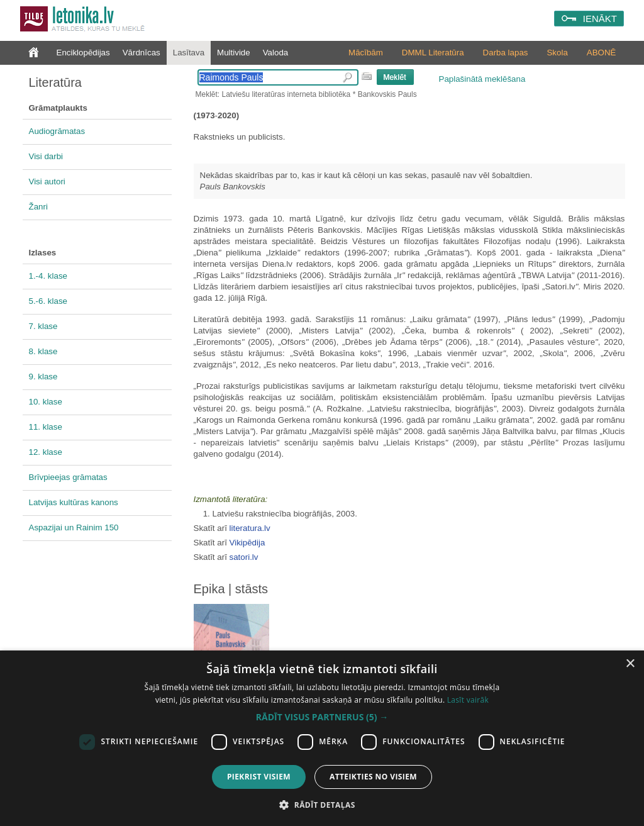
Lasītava (189, 53)
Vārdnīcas (142, 53)
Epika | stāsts (231, 589)
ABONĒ (602, 53)
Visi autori (47, 181)
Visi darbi (46, 156)
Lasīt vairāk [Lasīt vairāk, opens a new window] (468, 700)
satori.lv (244, 557)
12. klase (46, 452)
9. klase (43, 377)
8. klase (43, 351)
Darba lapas (506, 53)
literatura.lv (250, 528)
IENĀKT (600, 19)
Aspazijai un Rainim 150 (74, 527)
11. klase (46, 427)
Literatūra (56, 82)
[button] (322, 717)
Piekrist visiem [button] (259, 777)
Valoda (276, 53)
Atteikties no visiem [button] (373, 777)
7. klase (43, 326)
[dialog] (322, 738)
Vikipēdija (247, 543)
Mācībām (366, 53)
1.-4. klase (48, 276)
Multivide (234, 53)
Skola (557, 53)
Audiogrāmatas (57, 131)
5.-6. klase (48, 301)
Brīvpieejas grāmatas (68, 477)
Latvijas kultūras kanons (74, 502)
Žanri (38, 207)
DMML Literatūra (433, 53)
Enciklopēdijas (83, 53)
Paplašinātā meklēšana (482, 79)
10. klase (46, 402)
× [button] (630, 664)
